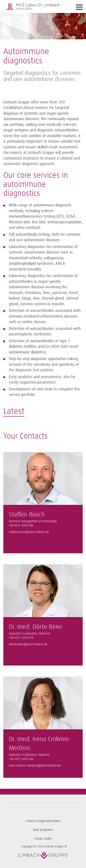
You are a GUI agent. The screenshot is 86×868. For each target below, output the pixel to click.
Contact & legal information (43, 821)
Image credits (43, 839)
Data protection (43, 830)
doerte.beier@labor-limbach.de (28, 644)
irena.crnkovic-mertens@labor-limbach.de (35, 766)
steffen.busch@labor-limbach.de (29, 532)
